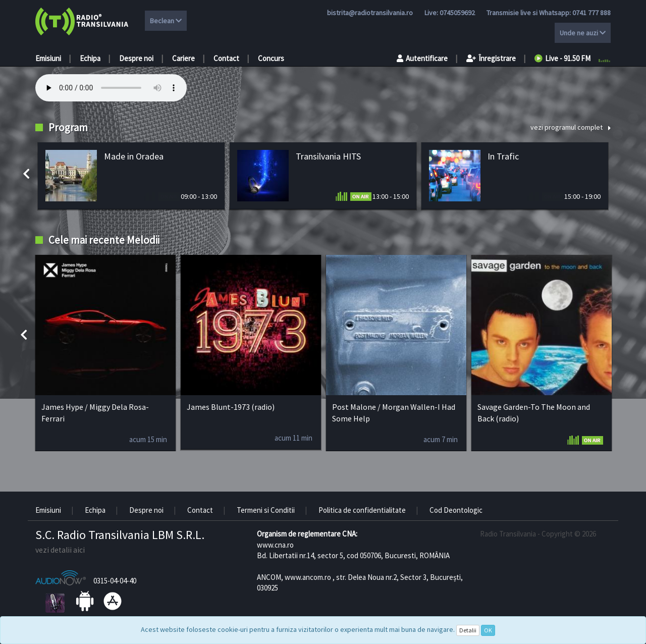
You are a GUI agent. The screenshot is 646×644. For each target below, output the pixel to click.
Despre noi (136, 58)
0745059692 (457, 13)
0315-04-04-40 (115, 581)
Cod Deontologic (456, 510)
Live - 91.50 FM (562, 58)
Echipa (90, 58)
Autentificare (422, 58)
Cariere (183, 58)
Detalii (468, 630)
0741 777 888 (591, 13)
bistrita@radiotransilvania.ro (370, 13)
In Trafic (503, 156)
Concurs (271, 58)
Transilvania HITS (328, 156)
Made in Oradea (134, 156)
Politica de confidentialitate (362, 510)
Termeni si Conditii (266, 510)
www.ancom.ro (308, 577)
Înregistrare (491, 58)
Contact (226, 58)
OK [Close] (488, 630)
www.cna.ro (275, 545)
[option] (131, 176)
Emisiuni (48, 58)
